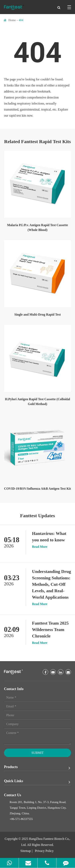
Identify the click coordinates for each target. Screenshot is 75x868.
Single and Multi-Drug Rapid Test (37, 314)
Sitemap (26, 851)
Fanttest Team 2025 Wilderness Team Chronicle (50, 629)
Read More (40, 547)
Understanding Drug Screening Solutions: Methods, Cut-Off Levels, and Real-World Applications (51, 584)
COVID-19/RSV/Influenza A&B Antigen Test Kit (37, 489)
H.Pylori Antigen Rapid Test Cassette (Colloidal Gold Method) (37, 402)
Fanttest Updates (38, 516)
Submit (37, 753)
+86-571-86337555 (21, 819)
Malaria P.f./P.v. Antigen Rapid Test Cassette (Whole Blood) (37, 227)
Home (12, 20)
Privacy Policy (44, 851)
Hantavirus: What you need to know (49, 537)
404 (21, 20)
